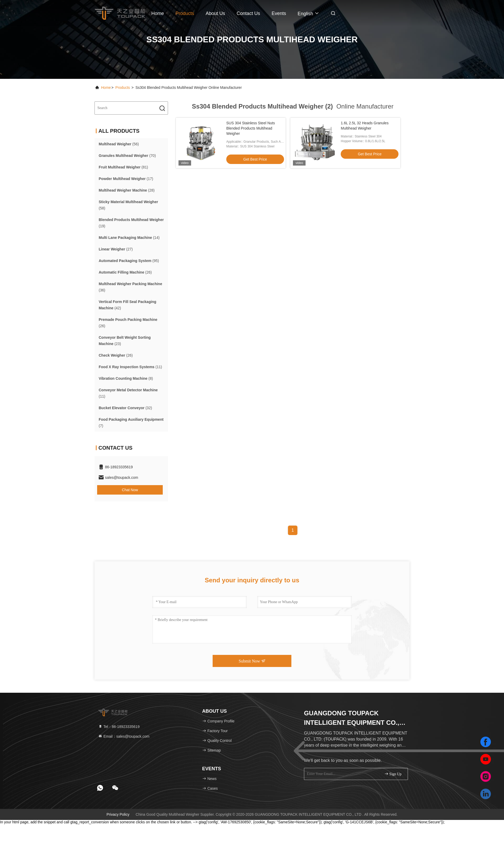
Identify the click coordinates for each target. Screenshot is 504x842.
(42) (127, 305)
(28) (127, 190)
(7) (131, 423)
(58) (128, 205)
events (279, 13)
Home (157, 13)
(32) (125, 408)
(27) (116, 249)
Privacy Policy (118, 814)
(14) (129, 238)
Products (185, 13)
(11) (130, 367)
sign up (393, 774)
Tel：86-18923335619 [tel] (119, 727)
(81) (123, 167)
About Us (216, 13)
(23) (125, 341)
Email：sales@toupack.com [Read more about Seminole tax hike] (124, 736)
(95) (129, 261)
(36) (130, 287)
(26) (125, 272)
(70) (127, 156)
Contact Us (248, 13)
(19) (131, 223)
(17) (126, 179)
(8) (126, 378)
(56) (119, 144)
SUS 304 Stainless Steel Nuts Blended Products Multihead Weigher (251, 128)
